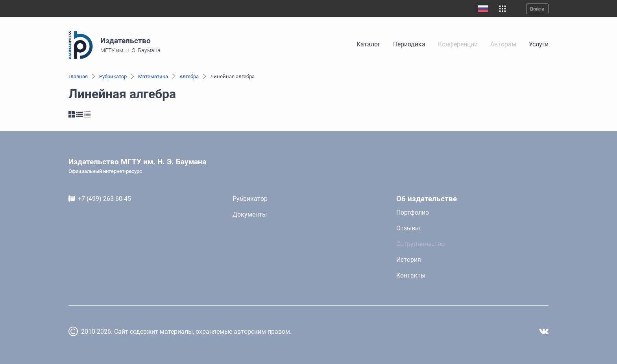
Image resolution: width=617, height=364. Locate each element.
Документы (250, 214)
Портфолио (413, 212)
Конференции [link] (458, 44)
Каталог (369, 44)
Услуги (539, 44)
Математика (153, 76)
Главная (78, 76)
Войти (537, 9)
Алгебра (189, 76)
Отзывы (408, 228)
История (409, 260)
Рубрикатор (113, 76)
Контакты (411, 275)
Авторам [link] (503, 44)
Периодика (409, 44)
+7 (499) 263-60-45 (104, 199)
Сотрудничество (420, 244)
